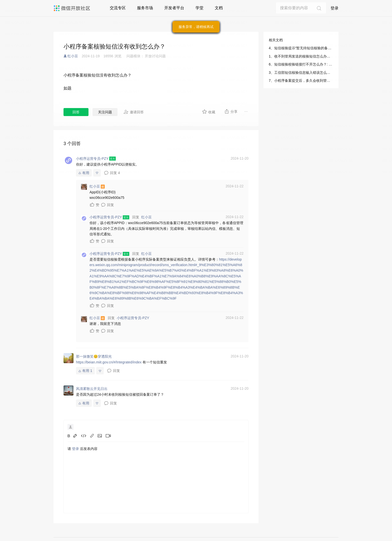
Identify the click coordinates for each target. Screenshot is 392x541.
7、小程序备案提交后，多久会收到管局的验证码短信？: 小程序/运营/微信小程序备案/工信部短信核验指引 (301, 81)
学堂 (199, 8)
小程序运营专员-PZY (133, 318)
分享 (231, 111)
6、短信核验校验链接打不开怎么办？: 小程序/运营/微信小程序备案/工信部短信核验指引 (301, 64)
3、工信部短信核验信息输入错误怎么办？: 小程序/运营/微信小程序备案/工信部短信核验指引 (301, 73)
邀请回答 (134, 112)
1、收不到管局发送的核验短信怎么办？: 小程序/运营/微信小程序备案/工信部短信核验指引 (301, 56)
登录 (334, 8)
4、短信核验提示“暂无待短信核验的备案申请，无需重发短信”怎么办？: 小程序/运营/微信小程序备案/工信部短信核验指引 (301, 48)
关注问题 (105, 112)
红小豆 (73, 56)
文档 (219, 8)
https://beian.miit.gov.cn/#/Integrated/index (109, 362)
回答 (76, 112)
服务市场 (145, 8)
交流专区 (118, 8)
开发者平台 (174, 8)
